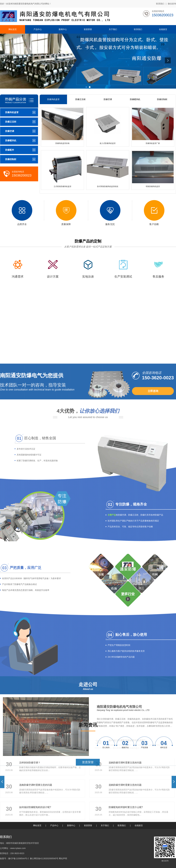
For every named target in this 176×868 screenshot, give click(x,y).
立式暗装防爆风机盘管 (62, 186)
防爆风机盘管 (53, 99)
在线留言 (139, 825)
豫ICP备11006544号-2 (18, 858)
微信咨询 (172, 4)
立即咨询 (153, 603)
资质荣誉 (88, 825)
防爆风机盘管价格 (62, 143)
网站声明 (63, 858)
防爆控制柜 (162, 99)
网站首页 (37, 825)
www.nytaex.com (18, 848)
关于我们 (105, 825)
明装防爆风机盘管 (153, 186)
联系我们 (160, 4)
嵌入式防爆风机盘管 (108, 143)
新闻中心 (71, 825)
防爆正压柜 (81, 99)
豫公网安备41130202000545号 (44, 858)
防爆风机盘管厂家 (153, 143)
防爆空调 (108, 99)
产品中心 (54, 825)
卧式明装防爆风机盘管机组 (108, 186)
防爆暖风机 (135, 99)
